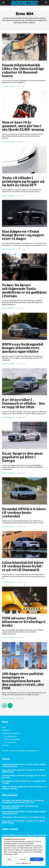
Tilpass (9, 859)
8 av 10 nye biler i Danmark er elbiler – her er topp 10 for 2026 (24, 403)
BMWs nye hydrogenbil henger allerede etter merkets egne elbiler (23, 348)
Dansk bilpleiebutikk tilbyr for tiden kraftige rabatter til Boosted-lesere (23, 70)
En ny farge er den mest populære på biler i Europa (22, 457)
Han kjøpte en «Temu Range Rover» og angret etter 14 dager (23, 235)
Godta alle (37, 859)
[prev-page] (4, 706)
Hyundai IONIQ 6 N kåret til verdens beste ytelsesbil (24, 512)
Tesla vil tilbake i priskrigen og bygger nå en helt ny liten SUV (23, 181)
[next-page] (10, 706)
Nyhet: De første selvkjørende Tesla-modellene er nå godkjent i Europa (24, 290)
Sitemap (5, 745)
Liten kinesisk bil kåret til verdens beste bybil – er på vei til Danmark (23, 566)
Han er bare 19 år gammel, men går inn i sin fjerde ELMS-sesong (23, 126)
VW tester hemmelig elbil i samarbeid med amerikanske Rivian (20, 807)
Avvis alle (23, 859)
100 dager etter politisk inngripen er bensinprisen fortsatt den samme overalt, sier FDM (23, 681)
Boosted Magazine (8, 86)
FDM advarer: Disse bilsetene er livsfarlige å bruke (24, 622)
